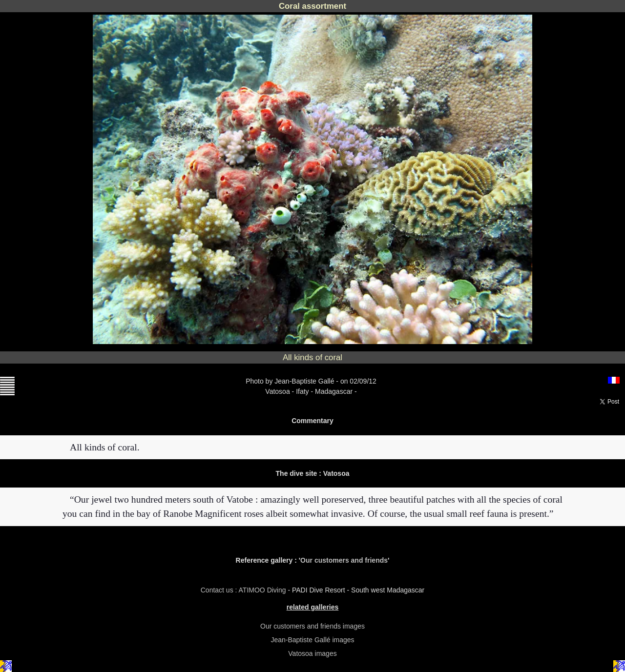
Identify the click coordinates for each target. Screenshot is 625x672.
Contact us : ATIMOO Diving (244, 590)
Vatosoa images (312, 653)
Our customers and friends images (312, 626)
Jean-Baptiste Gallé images (312, 640)
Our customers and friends (344, 560)
